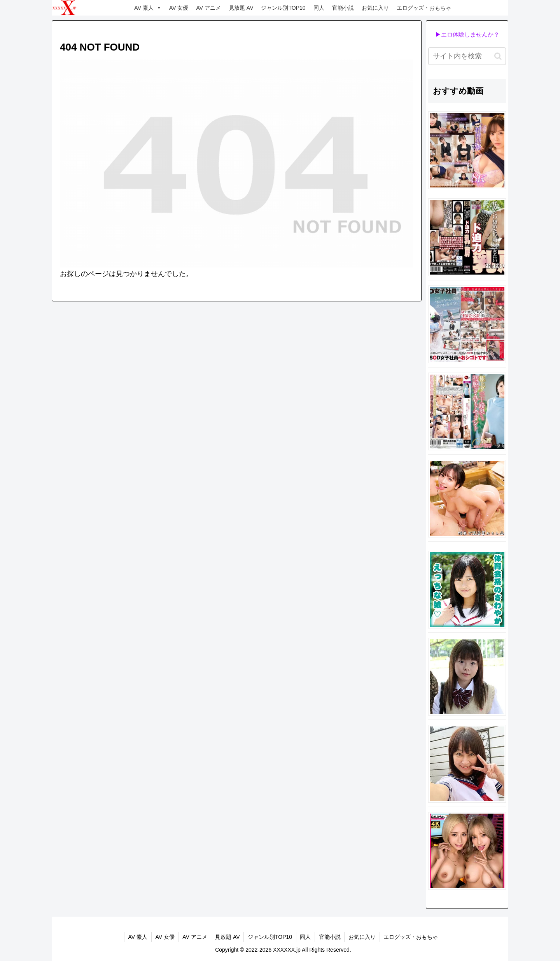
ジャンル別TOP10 (283, 8)
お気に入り (375, 8)
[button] (498, 56)
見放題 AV (241, 8)
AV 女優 (179, 8)
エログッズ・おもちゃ (424, 8)
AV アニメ (208, 8)
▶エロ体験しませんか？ (467, 34)
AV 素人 (148, 8)
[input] (467, 56)
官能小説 (343, 8)
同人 (319, 8)
